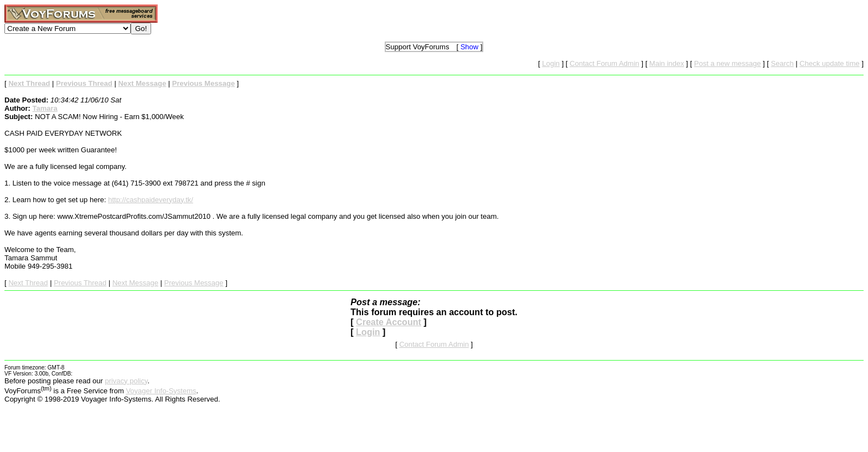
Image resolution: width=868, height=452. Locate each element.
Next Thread (28, 283)
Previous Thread (80, 283)
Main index (667, 63)
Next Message (135, 283)
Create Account (389, 322)
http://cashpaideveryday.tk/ (151, 200)
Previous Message (194, 283)
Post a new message (728, 63)
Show (470, 47)
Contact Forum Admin (604, 63)
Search (782, 63)
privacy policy (126, 381)
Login (551, 63)
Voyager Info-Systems (161, 391)
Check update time (829, 63)
